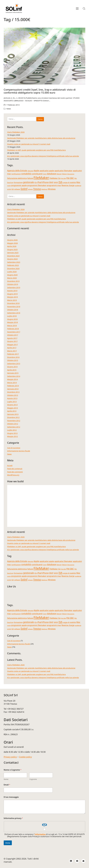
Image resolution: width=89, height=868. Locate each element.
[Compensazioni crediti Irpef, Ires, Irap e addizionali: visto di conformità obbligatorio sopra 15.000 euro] (45, 56)
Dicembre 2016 (13, 357)
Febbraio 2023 (13, 265)
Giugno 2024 (12, 259)
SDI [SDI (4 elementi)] (13, 189)
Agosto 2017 (12, 338)
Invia (8, 843)
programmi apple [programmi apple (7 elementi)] (19, 185)
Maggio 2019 (13, 297)
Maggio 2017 (13, 344)
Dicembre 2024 (13, 256)
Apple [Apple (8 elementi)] (36, 171)
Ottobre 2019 (13, 284)
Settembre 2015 (14, 363)
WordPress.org (13, 475)
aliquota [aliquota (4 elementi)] (30, 171)
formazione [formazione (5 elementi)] (18, 182)
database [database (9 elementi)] (52, 174)
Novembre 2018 (14, 306)
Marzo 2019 (12, 300)
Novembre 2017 (14, 332)
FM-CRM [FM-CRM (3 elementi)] (64, 178)
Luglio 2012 (12, 430)
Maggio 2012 (13, 436)
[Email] (83, 861)
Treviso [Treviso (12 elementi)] (37, 189)
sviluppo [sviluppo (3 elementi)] (30, 189)
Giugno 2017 (12, 341)
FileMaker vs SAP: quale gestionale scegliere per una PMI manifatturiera (36, 150)
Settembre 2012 (14, 427)
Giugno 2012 (12, 433)
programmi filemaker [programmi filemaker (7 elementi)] (37, 185)
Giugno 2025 (12, 249)
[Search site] (84, 9)
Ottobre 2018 (13, 310)
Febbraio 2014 (13, 386)
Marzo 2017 (12, 351)
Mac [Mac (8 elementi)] (78, 182)
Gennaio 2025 (13, 253)
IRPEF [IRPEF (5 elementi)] (56, 182)
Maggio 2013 (13, 408)
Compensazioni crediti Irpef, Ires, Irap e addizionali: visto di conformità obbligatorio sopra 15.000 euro (40, 91)
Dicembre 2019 (13, 281)
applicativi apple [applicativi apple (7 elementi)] (47, 171)
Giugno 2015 (12, 367)
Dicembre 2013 (13, 392)
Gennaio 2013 (13, 414)
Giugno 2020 (12, 275)
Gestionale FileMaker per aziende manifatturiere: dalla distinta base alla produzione (41, 138)
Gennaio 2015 (13, 373)
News (9, 109)
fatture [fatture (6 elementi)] (30, 178)
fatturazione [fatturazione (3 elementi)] (71, 174)
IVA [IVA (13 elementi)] (60, 182)
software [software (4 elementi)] (17, 189)
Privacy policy (10, 757)
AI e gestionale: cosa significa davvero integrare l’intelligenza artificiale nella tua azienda (43, 156)
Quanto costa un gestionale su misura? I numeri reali (29, 144)
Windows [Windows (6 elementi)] (52, 189)
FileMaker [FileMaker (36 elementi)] (41, 178)
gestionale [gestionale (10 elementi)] (28, 182)
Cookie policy (25, 757)
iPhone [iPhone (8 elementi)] (45, 182)
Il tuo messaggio (11, 797)
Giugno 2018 (12, 319)
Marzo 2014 (12, 383)
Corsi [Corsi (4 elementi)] (45, 174)
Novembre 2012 (14, 421)
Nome (6, 779)
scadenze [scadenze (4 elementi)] (78, 186)
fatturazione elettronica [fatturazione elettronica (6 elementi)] (17, 178)
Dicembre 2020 (13, 268)
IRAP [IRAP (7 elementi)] (51, 182)
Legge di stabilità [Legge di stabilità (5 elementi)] (69, 182)
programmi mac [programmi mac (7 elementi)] (54, 185)
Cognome (33, 779)
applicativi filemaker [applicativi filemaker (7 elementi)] (63, 171)
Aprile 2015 (12, 370)
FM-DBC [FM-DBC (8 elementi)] (70, 178)
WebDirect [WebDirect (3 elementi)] (44, 189)
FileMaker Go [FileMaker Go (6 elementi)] (55, 178)
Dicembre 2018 (13, 303)
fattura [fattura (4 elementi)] (64, 174)
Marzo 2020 (12, 278)
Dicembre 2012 (13, 417)
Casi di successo (14, 448)
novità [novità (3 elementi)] (9, 186)
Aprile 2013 (12, 411)
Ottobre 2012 (13, 424)
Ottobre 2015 (13, 360)
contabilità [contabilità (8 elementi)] (26, 174)
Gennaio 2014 (13, 389)
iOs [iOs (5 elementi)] (36, 182)
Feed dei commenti (15, 472)
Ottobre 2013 (13, 395)
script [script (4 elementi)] (9, 189)
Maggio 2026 (13, 243)
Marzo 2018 (12, 325)
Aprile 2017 (12, 348)
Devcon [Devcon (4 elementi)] (59, 174)
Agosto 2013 (12, 398)
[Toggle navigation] (77, 9)
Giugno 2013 (12, 405)
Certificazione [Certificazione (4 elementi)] (16, 174)
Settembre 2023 (14, 262)
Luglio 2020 (12, 272)
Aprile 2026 (12, 246)
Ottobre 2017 (13, 335)
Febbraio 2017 (13, 354)
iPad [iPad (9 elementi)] (39, 182)
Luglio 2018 (12, 316)
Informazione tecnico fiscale (19, 451)
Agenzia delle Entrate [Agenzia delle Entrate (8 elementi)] (17, 171)
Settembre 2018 (14, 313)
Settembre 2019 (14, 287)
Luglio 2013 (12, 402)
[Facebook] (77, 861)
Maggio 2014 (13, 379)
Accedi (10, 465)
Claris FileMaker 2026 (16, 132)
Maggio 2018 (13, 322)
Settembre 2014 (14, 376)
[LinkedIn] (71, 861)
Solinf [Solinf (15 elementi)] (24, 189)
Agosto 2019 (12, 291)
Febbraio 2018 (13, 329)
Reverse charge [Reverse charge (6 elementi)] (68, 185)
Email (7, 785)
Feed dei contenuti (15, 469)
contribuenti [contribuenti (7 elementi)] (37, 174)
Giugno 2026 (12, 240)
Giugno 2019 (12, 294)
